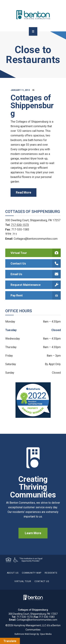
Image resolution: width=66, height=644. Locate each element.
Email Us (36, 274)
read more (23, 192)
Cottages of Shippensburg (32, 106)
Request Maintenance (36, 285)
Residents (51, 573)
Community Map (32, 573)
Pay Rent (36, 295)
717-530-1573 (20, 225)
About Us (13, 573)
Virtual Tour (36, 253)
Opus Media (46, 634)
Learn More (33, 533)
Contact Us (36, 263)
